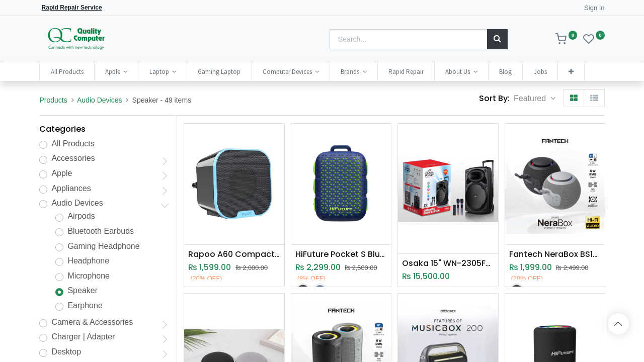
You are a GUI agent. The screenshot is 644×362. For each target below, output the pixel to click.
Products (53, 100)
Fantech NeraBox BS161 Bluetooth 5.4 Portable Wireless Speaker (555, 254)
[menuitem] (67, 72)
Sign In (594, 8)
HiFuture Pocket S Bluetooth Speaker (341, 254)
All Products (73, 144)
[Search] (497, 39)
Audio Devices (100, 100)
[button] (571, 72)
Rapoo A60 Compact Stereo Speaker (234, 254)
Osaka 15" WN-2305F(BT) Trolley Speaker (448, 263)
